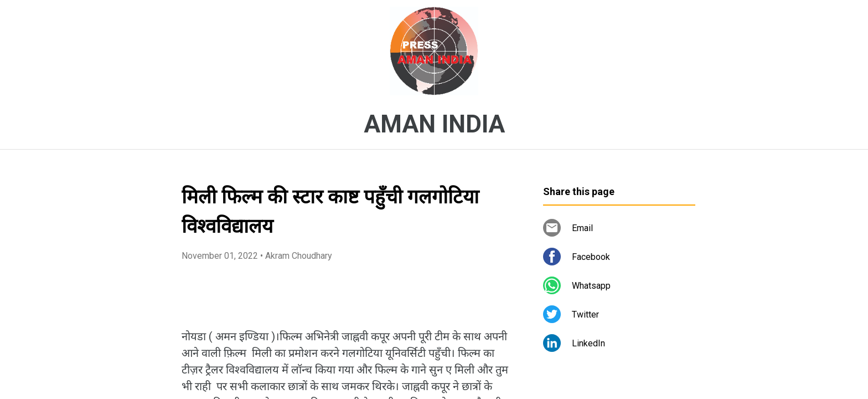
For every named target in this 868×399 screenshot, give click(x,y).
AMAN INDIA (434, 124)
